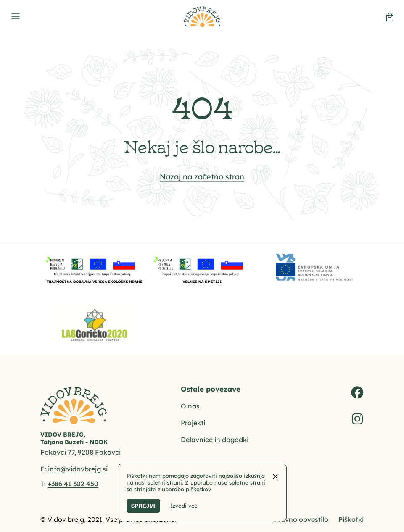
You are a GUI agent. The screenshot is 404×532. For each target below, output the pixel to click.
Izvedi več (184, 506)
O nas (190, 406)
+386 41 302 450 (73, 484)
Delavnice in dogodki (215, 440)
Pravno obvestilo (301, 519)
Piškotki (351, 519)
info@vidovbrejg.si (78, 469)
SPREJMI (144, 506)
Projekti (193, 423)
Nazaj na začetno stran (202, 176)
